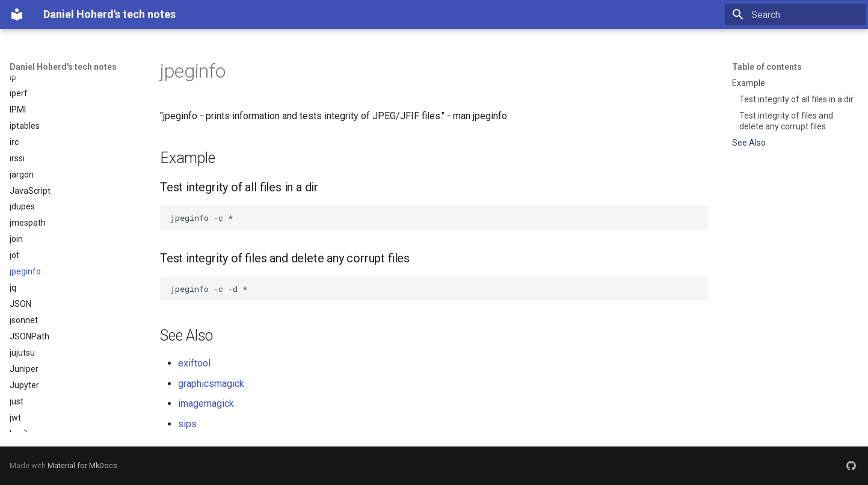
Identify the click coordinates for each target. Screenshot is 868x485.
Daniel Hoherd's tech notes (63, 67)
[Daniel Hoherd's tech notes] (17, 14)
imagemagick (206, 403)
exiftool (194, 363)
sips (187, 424)
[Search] (795, 14)
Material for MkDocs (82, 465)
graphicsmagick (211, 384)
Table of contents (767, 67)
